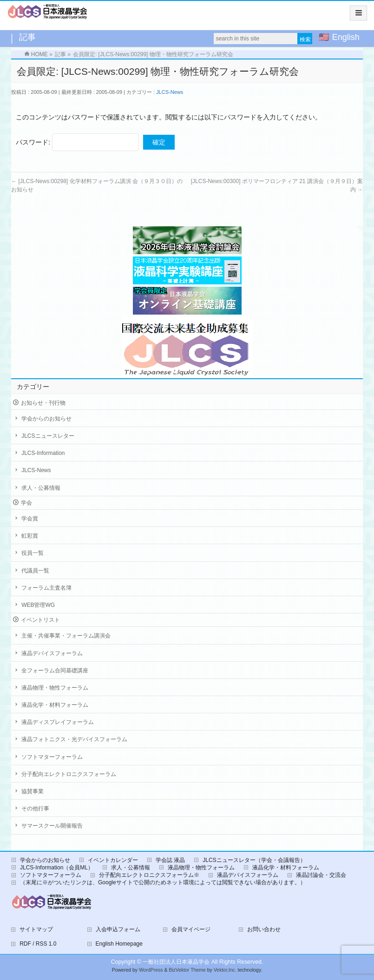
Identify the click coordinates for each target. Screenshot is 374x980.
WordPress (151, 970)
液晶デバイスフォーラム (52, 653)
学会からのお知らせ (46, 419)
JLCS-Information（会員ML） (57, 868)
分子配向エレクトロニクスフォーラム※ (149, 875)
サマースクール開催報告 (52, 826)
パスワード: (77, 142)
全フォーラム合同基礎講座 (55, 671)
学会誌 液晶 (170, 860)
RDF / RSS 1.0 (38, 944)
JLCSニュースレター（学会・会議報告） (254, 860)
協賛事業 (33, 791)
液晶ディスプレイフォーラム (58, 722)
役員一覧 (33, 553)
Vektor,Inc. (225, 970)
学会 (26, 503)
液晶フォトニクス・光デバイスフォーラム (74, 739)
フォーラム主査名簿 (46, 588)
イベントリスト (40, 620)
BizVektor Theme (187, 970)
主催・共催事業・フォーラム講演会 (66, 636)
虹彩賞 (30, 536)
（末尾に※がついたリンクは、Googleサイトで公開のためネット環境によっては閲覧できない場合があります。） (163, 882)
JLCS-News (170, 92)
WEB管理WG (38, 605)
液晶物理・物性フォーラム (55, 688)
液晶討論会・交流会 (321, 875)
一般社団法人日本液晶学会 (176, 962)
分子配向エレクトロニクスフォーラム (69, 774)
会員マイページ (191, 929)
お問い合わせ (264, 929)
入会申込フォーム (118, 929)
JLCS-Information (43, 453)
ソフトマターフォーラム (52, 757)
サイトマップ (36, 929)
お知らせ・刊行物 (43, 403)
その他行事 (35, 809)
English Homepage (119, 944)
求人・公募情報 (41, 488)
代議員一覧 (35, 571)
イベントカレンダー (113, 860)
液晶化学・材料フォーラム (55, 705)
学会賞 (30, 519)
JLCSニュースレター (48, 436)
